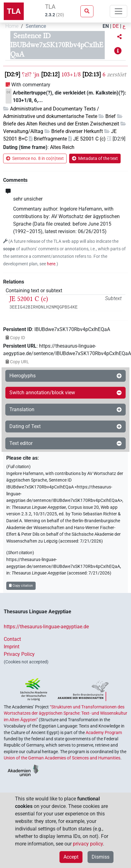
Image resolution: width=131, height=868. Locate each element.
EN (106, 26)
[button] (119, 37)
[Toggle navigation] (118, 11)
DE (116, 26)
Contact (12, 639)
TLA (14, 11)
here (51, 264)
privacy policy (88, 844)
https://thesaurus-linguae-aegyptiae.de (46, 627)
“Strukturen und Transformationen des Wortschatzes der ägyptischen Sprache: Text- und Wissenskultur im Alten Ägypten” (65, 713)
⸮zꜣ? (27, 74)
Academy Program (104, 733)
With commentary (31, 85)
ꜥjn (36, 74)
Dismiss (101, 857)
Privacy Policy (19, 654)
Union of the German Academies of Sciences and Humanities (62, 758)
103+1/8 (71, 74)
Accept (71, 857)
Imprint (12, 647)
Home (12, 26)
